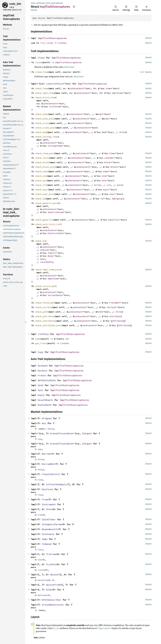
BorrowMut (48, 464)
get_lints (41, 343)
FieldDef (114, 303)
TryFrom (51, 554)
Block (108, 162)
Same (45, 539)
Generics (113, 220)
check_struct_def (45, 286)
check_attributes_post (48, 325)
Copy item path (74, 7)
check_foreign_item (47, 137)
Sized (51, 429)
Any (44, 423)
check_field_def (45, 303)
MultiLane (42, 595)
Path (99, 312)
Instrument (49, 504)
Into (49, 509)
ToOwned (47, 544)
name (38, 339)
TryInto (51, 564)
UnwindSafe (45, 405)
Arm (104, 176)
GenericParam (55, 212)
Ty (102, 199)
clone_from (42, 72)
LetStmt (109, 158)
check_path (42, 312)
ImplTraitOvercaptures (52, 38)
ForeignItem (55, 146)
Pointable (48, 534)
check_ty (40, 199)
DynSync (43, 371)
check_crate (42, 123)
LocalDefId (47, 262)
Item (108, 88)
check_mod (41, 132)
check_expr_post (45, 194)
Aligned (47, 418)
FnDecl (52, 253)
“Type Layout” (104, 628)
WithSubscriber (52, 600)
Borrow (46, 454)
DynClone (47, 489)
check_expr (42, 190)
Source (34, 10)
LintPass (43, 334)
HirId (123, 132)
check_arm (41, 176)
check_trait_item (45, 97)
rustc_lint (15, 4)
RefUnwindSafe (47, 380)
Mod (104, 132)
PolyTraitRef (55, 233)
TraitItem (55, 107)
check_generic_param (47, 203)
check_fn (40, 241)
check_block (42, 162)
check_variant (43, 307)
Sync (41, 390)
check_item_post (45, 153)
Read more (69, 67)
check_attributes (45, 321)
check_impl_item (45, 93)
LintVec (62, 43)
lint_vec (45, 43)
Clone (41, 58)
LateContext (76, 88)
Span (43, 259)
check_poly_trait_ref (48, 224)
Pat (104, 180)
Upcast (54, 575)
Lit (109, 185)
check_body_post (45, 119)
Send (41, 385)
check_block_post (45, 167)
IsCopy (86, 433)
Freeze (42, 375)
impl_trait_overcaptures (52, 3)
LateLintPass (54, 84)
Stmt (106, 171)
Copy (41, 352)
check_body (42, 114)
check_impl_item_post (48, 269)
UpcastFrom (43, 580)
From (45, 499)
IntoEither (49, 519)
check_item (42, 88)
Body (99, 114)
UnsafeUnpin (45, 400)
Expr (106, 190)
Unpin (41, 395)
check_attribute (45, 316)
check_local (42, 158)
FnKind (44, 250)
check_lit (41, 185)
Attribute (115, 316)
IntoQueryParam (52, 524)
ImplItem (117, 93)
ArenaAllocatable (61, 433)
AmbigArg (117, 199)
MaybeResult (49, 529)
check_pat (41, 180)
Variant (111, 307)
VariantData (55, 295)
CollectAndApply (56, 484)
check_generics (44, 220)
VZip (49, 590)
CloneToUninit (51, 474)
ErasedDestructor (53, 605)
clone (38, 62)
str (67, 339)
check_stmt (42, 171)
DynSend (43, 366)
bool (119, 185)
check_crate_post (45, 128)
